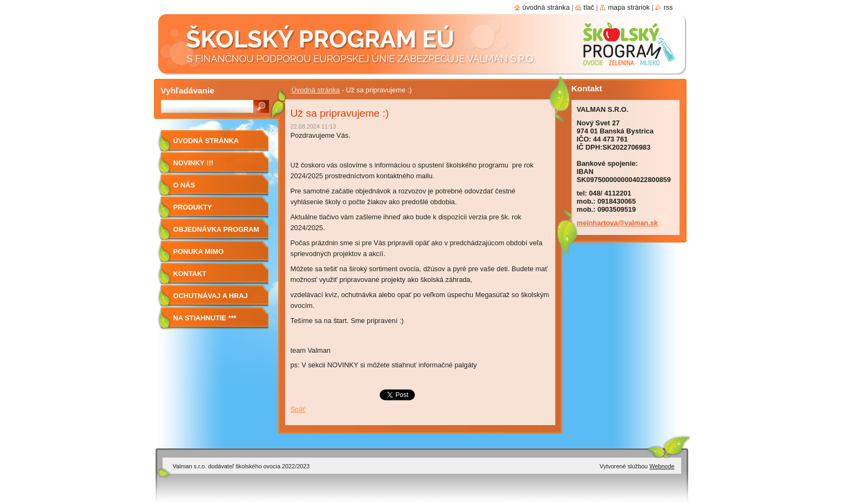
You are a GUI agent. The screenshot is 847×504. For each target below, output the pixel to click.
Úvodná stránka (316, 90)
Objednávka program (217, 229)
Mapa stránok (629, 7)
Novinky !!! (193, 163)
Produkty (193, 207)
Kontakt (190, 274)
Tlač (589, 7)
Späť (298, 409)
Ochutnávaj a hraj (211, 296)
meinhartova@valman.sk (617, 223)
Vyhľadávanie (188, 90)
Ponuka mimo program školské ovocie (209, 255)
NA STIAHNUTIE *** (205, 318)
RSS (668, 7)
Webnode (662, 466)
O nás (184, 185)
